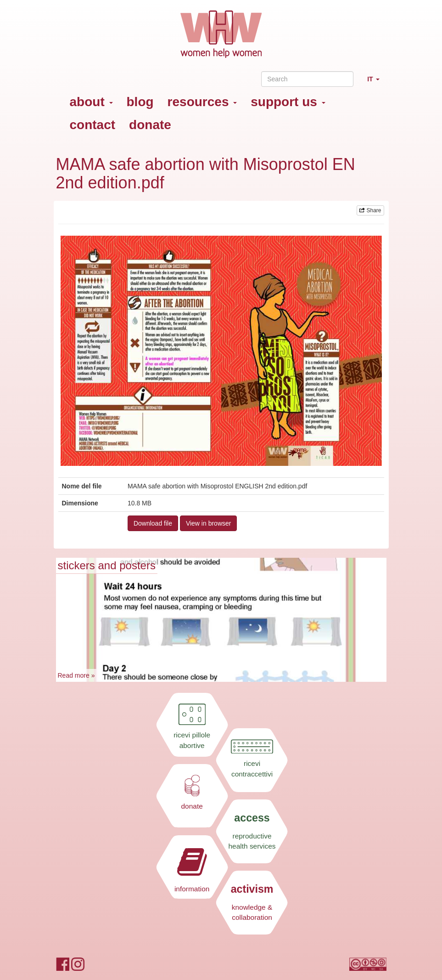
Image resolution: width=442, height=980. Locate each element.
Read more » (76, 675)
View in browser (209, 523)
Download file (153, 523)
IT (377, 83)
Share (370, 210)
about (91, 102)
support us (288, 102)
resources (202, 102)
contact (93, 125)
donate (150, 125)
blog (140, 102)
